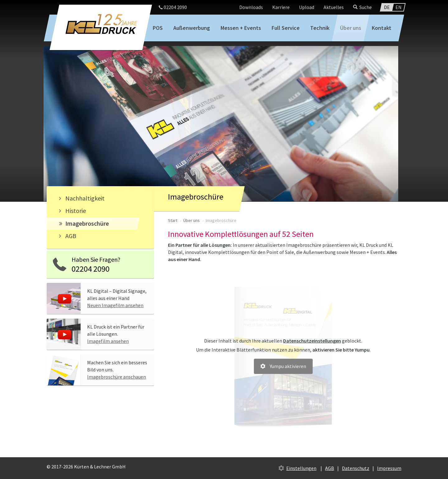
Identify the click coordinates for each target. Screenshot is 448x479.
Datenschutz (356, 468)
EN (399, 7)
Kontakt (382, 28)
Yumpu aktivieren (288, 366)
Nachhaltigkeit (85, 198)
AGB (71, 236)
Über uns (351, 28)
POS (158, 28)
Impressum (389, 468)
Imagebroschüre (87, 223)
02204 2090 (173, 7)
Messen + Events (241, 28)
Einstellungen (301, 468)
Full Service (286, 28)
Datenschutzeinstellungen (312, 341)
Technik (320, 28)
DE (387, 7)
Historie (76, 211)
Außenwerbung (192, 28)
